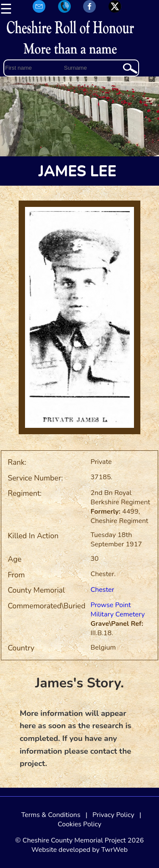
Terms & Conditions (51, 815)
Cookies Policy (79, 824)
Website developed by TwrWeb (79, 850)
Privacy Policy (113, 815)
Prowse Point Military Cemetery (118, 610)
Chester (103, 590)
